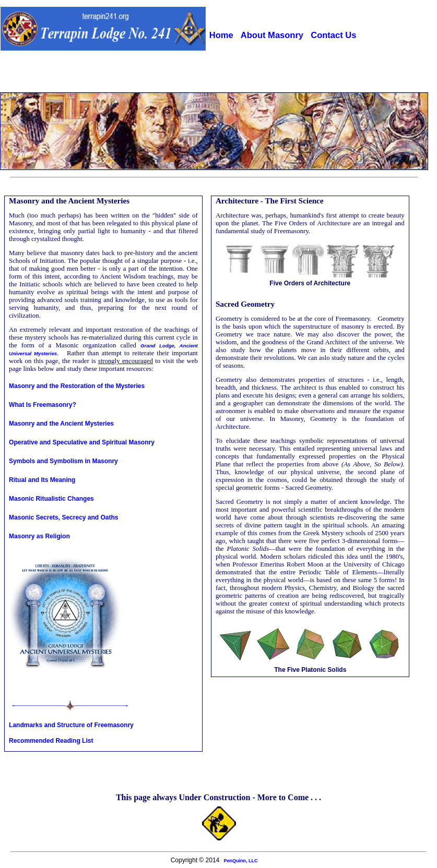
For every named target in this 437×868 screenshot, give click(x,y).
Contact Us (333, 35)
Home (221, 35)
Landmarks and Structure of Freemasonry (71, 725)
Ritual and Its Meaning (42, 480)
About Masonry (272, 35)
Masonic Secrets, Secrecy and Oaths (63, 517)
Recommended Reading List (51, 741)
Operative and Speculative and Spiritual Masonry (82, 442)
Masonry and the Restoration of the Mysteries (77, 386)
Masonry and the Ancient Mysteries (61, 424)
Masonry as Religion (39, 536)
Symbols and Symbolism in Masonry (63, 461)
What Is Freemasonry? (43, 405)
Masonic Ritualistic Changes (51, 499)
